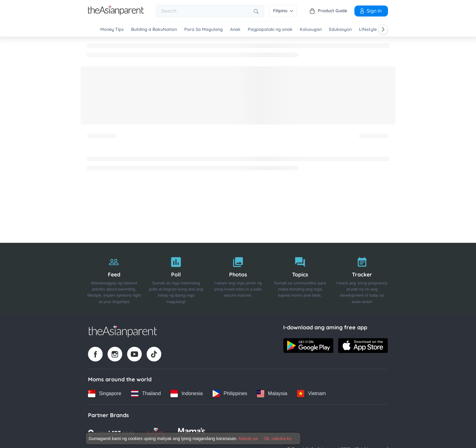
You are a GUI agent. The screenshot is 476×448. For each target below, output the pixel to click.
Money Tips (112, 30)
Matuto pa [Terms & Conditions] (248, 439)
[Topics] (300, 279)
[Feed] (114, 279)
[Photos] (238, 279)
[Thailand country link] (146, 394)
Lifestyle (368, 30)
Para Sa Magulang (203, 30)
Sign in (370, 11)
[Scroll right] (383, 29)
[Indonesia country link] (187, 394)
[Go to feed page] (116, 13)
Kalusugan (311, 30)
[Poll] (176, 279)
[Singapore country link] (105, 394)
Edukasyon (340, 30)
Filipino (283, 11)
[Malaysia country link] (272, 394)
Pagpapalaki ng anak (270, 30)
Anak (235, 30)
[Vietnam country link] (311, 394)
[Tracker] (362, 279)
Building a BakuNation (154, 30)
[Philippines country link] (230, 394)
